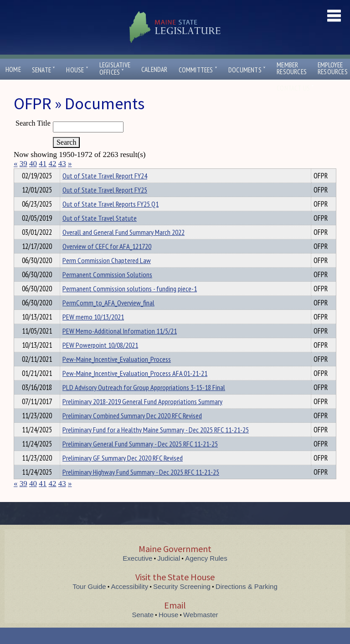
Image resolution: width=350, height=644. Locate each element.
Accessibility (130, 603)
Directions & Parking (247, 603)
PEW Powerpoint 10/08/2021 (100, 361)
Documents (247, 70)
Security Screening (182, 603)
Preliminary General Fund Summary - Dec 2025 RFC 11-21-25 (140, 460)
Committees (198, 70)
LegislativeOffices (115, 69)
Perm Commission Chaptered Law (107, 277)
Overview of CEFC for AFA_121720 (107, 263)
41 (43, 164)
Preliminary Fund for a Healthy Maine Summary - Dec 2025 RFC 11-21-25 (156, 446)
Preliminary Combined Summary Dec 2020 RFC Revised (132, 432)
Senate (44, 70)
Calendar (154, 69)
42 (53, 164)
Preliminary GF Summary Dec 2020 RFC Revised (123, 474)
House (77, 70)
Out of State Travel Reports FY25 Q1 (111, 220)
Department (77, 174)
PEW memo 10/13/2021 (93, 333)
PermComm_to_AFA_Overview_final (108, 319)
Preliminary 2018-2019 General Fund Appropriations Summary (142, 418)
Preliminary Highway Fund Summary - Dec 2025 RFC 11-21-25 (141, 488)
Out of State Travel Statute (100, 234)
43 (62, 164)
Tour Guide (89, 603)
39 (23, 164)
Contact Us (295, 88)
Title (21, 174)
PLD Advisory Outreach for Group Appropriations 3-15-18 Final (144, 404)
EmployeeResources (333, 68)
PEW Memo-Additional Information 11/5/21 (120, 347)
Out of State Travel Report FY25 (105, 206)
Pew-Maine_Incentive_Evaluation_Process (117, 375)
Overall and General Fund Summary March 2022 (124, 248)
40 (33, 164)
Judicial (169, 575)
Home (13, 69)
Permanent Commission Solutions (107, 291)
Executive (137, 575)
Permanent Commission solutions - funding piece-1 (130, 305)
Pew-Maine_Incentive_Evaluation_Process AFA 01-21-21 (135, 390)
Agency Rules (206, 575)
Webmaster (201, 631)
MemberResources (292, 68)
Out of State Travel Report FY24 (105, 192)
